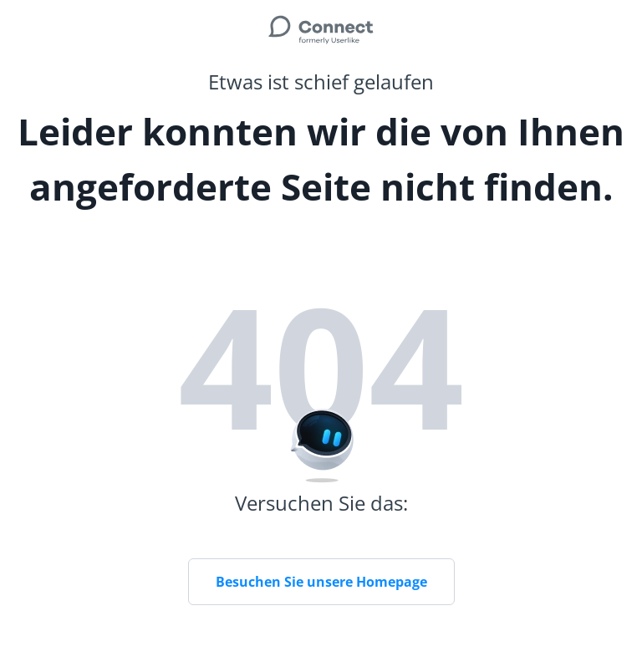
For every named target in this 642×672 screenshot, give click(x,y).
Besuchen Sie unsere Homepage (321, 582)
